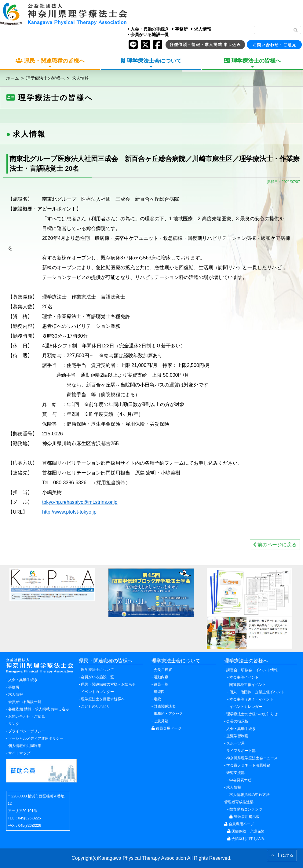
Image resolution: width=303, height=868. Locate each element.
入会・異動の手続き (148, 29)
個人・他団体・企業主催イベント (257, 692)
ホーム (13, 78)
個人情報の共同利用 (25, 746)
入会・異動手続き (23, 680)
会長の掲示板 (237, 721)
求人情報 (201, 29)
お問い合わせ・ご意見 (27, 716)
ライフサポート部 (241, 751)
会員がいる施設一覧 (148, 35)
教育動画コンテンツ (246, 809)
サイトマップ (19, 753)
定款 (157, 699)
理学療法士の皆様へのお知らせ (252, 714)
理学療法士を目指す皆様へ (103, 699)
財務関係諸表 (165, 706)
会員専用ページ (239, 824)
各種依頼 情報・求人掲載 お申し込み (39, 709)
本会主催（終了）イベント (251, 699)
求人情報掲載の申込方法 (250, 795)
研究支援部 (235, 773)
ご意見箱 (161, 721)
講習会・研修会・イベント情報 (252, 670)
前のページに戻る (275, 545)
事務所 (180, 29)
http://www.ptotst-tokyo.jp (69, 512)
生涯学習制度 (237, 736)
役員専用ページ (166, 728)
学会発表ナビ (240, 780)
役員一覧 (161, 684)
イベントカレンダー (97, 692)
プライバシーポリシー (27, 731)
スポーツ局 (235, 743)
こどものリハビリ (96, 706)
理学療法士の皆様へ (46, 78)
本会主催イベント (244, 677)
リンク (14, 724)
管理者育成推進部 (239, 802)
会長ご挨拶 (163, 670)
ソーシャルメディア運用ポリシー (36, 738)
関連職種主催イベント (248, 685)
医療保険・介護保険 (246, 831)
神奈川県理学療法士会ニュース (252, 758)
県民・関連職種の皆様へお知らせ (108, 684)
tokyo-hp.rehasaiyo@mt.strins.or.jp (80, 502)
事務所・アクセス (168, 714)
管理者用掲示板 (244, 817)
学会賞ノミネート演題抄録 (248, 765)
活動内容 (161, 677)
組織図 (159, 692)
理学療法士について (97, 670)
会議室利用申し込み (246, 839)
